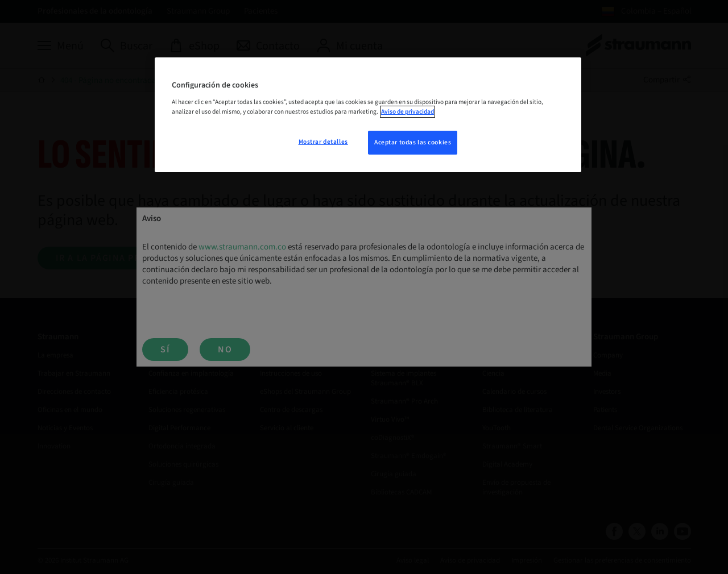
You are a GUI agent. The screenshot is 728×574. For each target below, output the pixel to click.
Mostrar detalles (323, 142)
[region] (368, 115)
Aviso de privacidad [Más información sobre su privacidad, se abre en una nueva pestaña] (408, 112)
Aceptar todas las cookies (413, 142)
